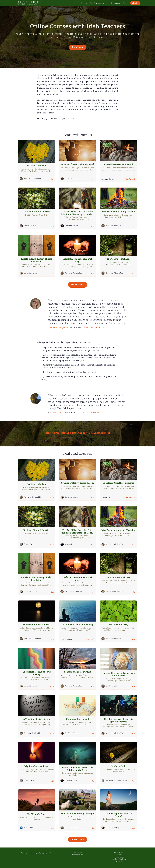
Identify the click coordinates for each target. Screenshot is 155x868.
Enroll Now (78, 47)
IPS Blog (119, 861)
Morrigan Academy (119, 859)
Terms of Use (77, 853)
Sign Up (135, 3)
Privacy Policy (77, 855)
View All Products (78, 285)
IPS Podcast (119, 855)
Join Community (113, 3)
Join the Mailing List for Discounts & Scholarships (77, 433)
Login (125, 3)
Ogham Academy (119, 857)
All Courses (82, 3)
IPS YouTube (119, 853)
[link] (59, 327)
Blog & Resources (97, 3)
